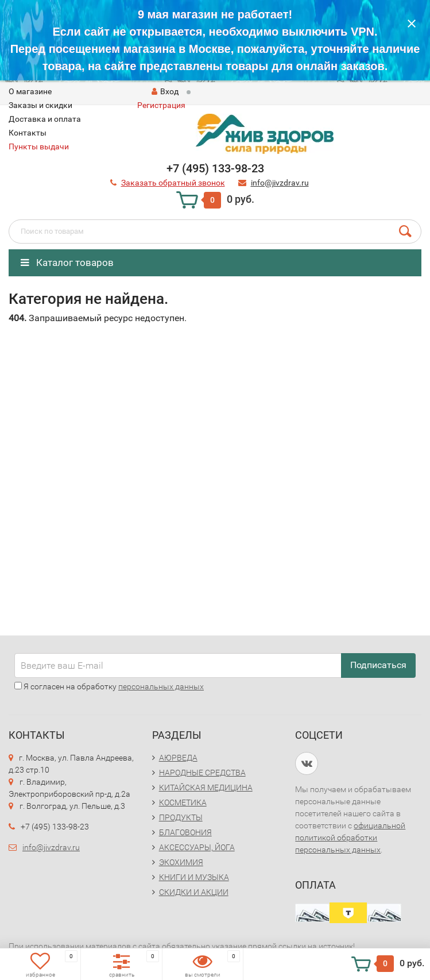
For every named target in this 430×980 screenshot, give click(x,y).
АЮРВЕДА (178, 758)
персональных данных (161, 686)
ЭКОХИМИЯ (181, 862)
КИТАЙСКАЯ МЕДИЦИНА (206, 788)
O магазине (30, 91)
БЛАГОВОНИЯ (185, 832)
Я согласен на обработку (109, 686)
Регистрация (161, 105)
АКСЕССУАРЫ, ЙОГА (197, 847)
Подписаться (378, 665)
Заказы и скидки (40, 105)
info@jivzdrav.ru (51, 847)
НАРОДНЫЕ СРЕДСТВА (202, 773)
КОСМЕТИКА (183, 802)
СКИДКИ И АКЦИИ (194, 892)
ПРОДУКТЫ (181, 817)
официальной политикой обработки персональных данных (350, 838)
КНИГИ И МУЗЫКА (194, 877)
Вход (165, 91)
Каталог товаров (67, 263)
